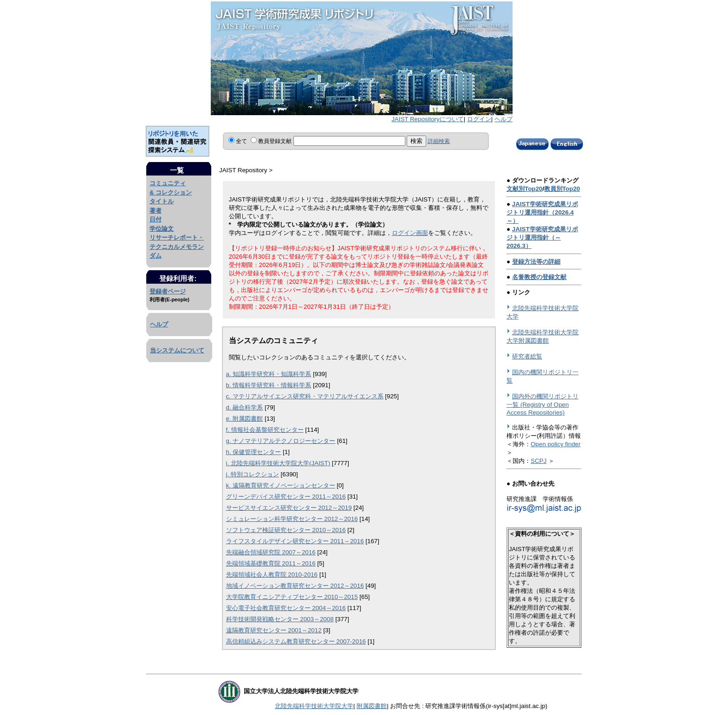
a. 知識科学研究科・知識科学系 (269, 374)
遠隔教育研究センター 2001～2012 (274, 630)
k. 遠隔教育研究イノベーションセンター (281, 485)
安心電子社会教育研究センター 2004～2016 (286, 608)
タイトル (162, 201)
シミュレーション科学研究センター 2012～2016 (292, 519)
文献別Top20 (524, 189)
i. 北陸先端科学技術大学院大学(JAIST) (278, 463)
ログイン (479, 119)
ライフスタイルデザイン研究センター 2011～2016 (295, 541)
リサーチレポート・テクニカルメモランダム (177, 247)
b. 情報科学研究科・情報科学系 (269, 385)
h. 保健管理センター (254, 452)
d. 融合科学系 (245, 407)
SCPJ (539, 461)
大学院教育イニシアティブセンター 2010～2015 (292, 597)
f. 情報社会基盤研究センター (265, 430)
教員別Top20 (562, 189)
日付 (156, 219)
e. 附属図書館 (245, 419)
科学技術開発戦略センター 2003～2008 (280, 619)
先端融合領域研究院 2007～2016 (271, 552)
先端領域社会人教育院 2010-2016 (272, 575)
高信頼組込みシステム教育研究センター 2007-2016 (296, 641)
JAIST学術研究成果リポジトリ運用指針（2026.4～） (542, 212)
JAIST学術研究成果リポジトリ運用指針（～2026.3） (542, 237)
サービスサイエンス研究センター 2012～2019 (289, 508)
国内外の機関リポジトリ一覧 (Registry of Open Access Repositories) (543, 404)
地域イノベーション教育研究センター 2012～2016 (295, 586)
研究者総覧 (527, 356)
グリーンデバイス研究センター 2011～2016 (286, 497)
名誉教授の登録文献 (539, 277)
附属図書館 (372, 706)
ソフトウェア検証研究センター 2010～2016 (286, 530)
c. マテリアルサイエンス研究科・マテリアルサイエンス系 (305, 396)
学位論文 (162, 229)
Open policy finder (556, 444)
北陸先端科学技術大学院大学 (314, 706)
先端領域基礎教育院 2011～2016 (271, 563)
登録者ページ (168, 291)
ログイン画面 (410, 233)
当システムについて (177, 350)
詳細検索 (439, 141)
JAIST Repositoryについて (427, 119)
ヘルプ (504, 119)
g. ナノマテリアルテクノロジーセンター (281, 441)
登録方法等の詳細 (536, 262)
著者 (156, 211)
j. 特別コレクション (253, 474)
